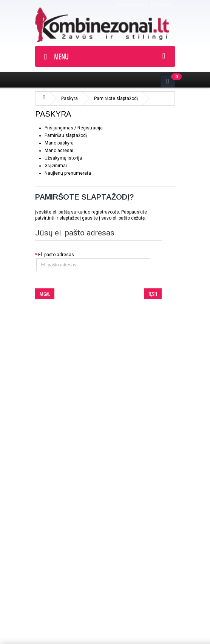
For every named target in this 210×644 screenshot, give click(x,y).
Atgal (45, 294)
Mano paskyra (132, 5)
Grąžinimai (56, 166)
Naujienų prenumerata (68, 173)
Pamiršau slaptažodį (66, 135)
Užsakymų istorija (63, 158)
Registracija (90, 128)
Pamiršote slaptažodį (116, 98)
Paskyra (69, 98)
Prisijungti (161, 5)
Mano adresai (59, 151)
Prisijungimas (59, 128)
